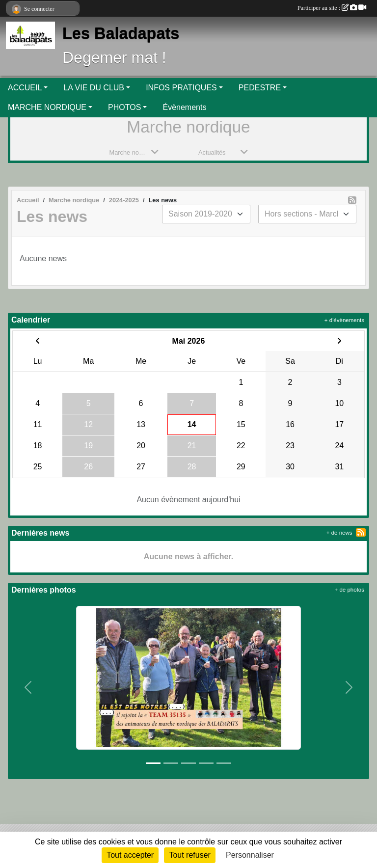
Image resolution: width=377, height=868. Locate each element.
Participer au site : (332, 8)
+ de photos (350, 590)
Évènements (184, 107)
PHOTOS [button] (124, 107)
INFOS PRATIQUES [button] (181, 88)
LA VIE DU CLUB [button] (94, 88)
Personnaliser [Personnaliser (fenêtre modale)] (250, 855)
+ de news (339, 533)
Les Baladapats (121, 33)
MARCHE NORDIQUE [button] (47, 107)
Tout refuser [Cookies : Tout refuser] (189, 855)
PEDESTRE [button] (260, 88)
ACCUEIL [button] (25, 88)
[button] (28, 687)
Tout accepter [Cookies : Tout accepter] (130, 855)
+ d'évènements (344, 320)
